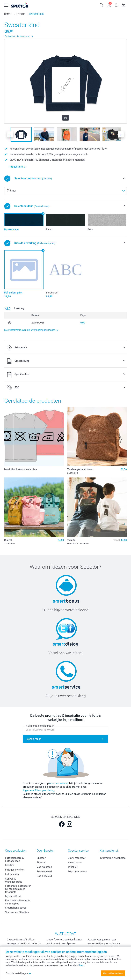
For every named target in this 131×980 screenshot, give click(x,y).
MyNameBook (13, 896)
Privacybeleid (44, 872)
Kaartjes (10, 865)
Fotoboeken (12, 874)
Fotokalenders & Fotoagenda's (14, 859)
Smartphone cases (16, 908)
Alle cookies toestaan (113, 973)
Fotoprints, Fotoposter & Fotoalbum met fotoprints (18, 889)
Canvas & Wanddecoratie (14, 880)
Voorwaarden (44, 867)
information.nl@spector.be (115, 858)
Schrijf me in (34, 739)
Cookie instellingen (19, 973)
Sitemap (41, 863)
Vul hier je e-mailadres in (40, 726)
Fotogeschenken (15, 870)
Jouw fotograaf (77, 858)
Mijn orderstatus (77, 872)
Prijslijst (73, 867)
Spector (41, 858)
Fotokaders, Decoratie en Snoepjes (18, 902)
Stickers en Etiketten (17, 912)
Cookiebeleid (44, 876)
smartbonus (75, 863)
